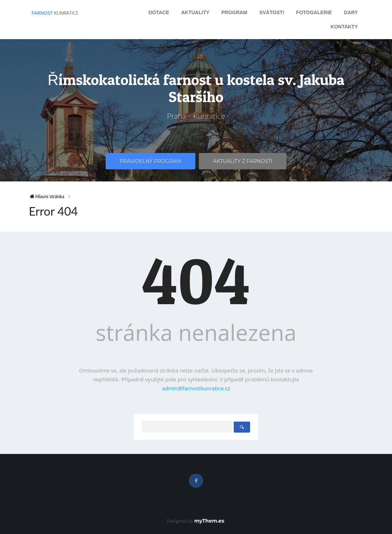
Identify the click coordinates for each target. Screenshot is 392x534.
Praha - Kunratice (196, 116)
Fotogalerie (314, 12)
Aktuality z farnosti (243, 161)
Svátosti (272, 12)
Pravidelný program (150, 161)
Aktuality (195, 12)
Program (234, 12)
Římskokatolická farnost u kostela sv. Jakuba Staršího (196, 88)
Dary (351, 12)
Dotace (159, 12)
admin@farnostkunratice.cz (196, 388)
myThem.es (209, 521)
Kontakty (344, 27)
